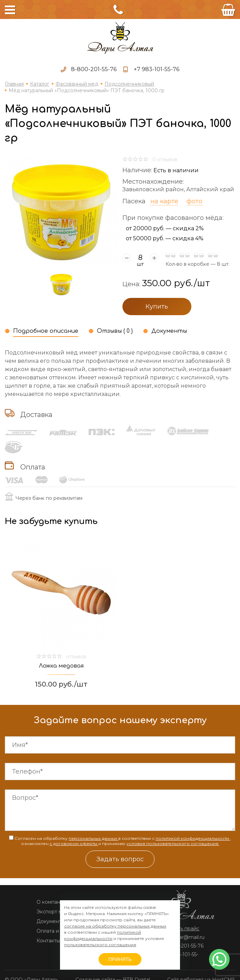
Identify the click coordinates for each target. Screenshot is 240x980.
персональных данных (93, 838)
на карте (164, 201)
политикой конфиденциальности (193, 838)
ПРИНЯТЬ (120, 959)
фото (194, 201)
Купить (157, 307)
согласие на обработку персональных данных (115, 926)
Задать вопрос (120, 859)
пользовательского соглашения (100, 945)
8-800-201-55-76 (94, 69)
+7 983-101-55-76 (157, 69)
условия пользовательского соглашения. (173, 843)
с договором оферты (74, 843)
